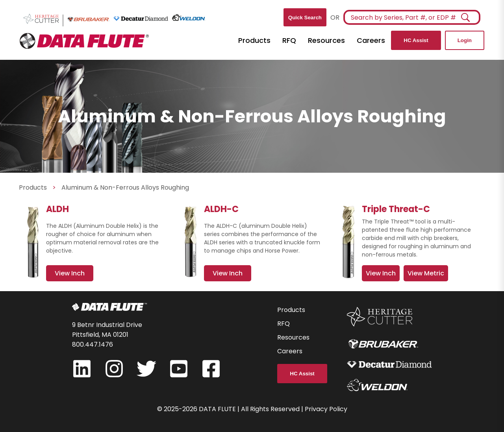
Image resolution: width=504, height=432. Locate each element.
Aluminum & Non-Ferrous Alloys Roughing (125, 187)
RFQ (289, 40)
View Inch (381, 273)
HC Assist (416, 40)
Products (254, 40)
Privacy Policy (326, 409)
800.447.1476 (93, 344)
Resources (326, 40)
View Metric (426, 273)
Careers (371, 40)
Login (465, 40)
